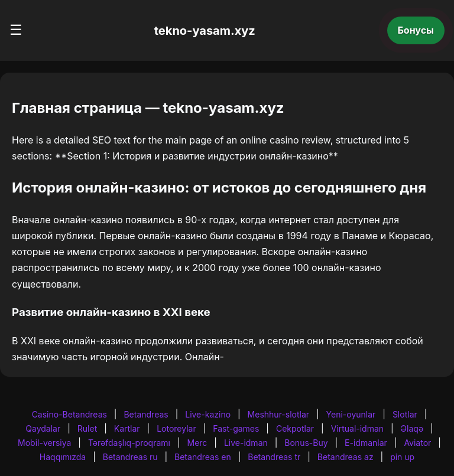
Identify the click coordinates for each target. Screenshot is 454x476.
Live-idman (246, 443)
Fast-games (236, 428)
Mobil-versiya (44, 443)
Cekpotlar (295, 428)
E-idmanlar (366, 443)
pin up (402, 457)
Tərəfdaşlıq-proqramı (129, 443)
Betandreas (146, 414)
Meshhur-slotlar (278, 414)
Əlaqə (412, 428)
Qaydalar (43, 428)
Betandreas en (203, 457)
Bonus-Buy (306, 443)
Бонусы (416, 30)
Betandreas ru (130, 457)
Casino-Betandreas (69, 414)
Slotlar (405, 414)
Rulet (87, 428)
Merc (197, 443)
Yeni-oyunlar (351, 414)
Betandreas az (346, 457)
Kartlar (127, 428)
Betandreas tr (274, 457)
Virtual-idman (357, 428)
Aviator (417, 443)
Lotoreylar (176, 428)
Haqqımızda (63, 457)
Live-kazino (208, 414)
